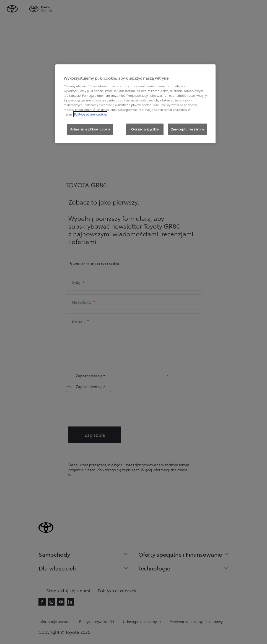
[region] (135, 104)
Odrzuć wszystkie (145, 129)
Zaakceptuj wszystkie (188, 129)
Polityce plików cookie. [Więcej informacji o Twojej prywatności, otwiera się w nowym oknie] (90, 114)
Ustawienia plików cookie (90, 129)
